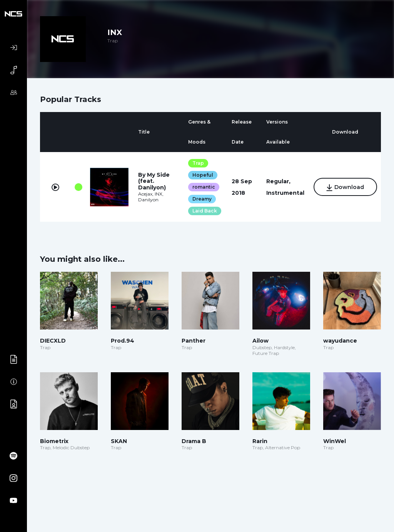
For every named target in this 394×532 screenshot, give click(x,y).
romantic (204, 187)
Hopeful (203, 175)
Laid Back (205, 211)
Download (345, 187)
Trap (198, 163)
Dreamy (202, 199)
